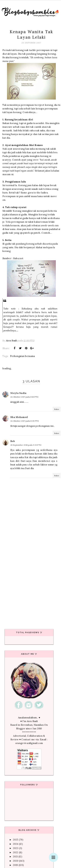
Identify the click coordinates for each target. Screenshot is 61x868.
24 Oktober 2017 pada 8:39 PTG (25, 421)
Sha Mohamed (19, 417)
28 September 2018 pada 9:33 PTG (26, 445)
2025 (16, 840)
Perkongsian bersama (22, 356)
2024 (16, 844)
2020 (16, 861)
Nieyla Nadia (18, 393)
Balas (57, 409)
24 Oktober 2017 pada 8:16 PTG (24, 397)
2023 (16, 848)
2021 (15, 857)
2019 (15, 865)
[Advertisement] (30, 587)
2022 (16, 852)
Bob (13, 441)
